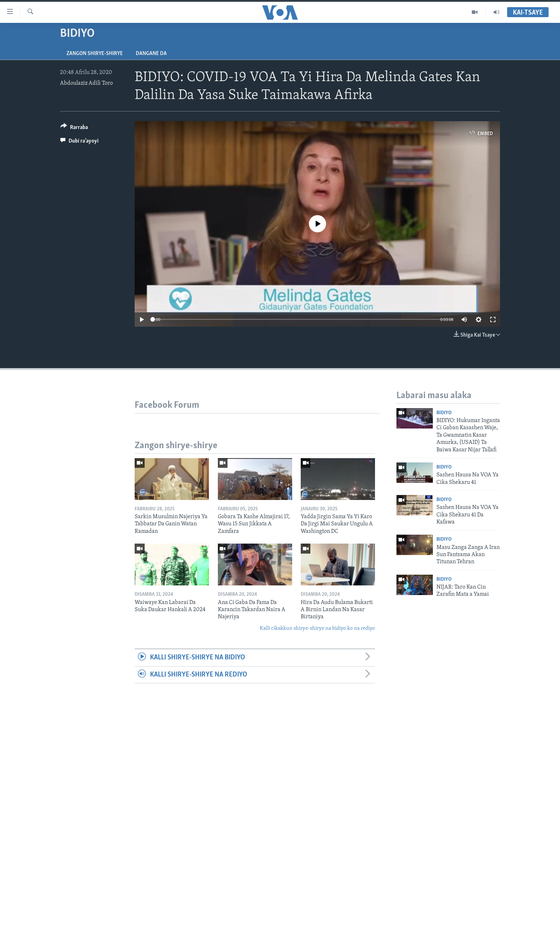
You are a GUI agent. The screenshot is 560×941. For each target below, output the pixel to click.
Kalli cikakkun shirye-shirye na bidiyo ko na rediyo (317, 628)
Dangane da (151, 54)
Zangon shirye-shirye (95, 54)
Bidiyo (444, 413)
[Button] (74, 128)
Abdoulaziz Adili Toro (86, 83)
